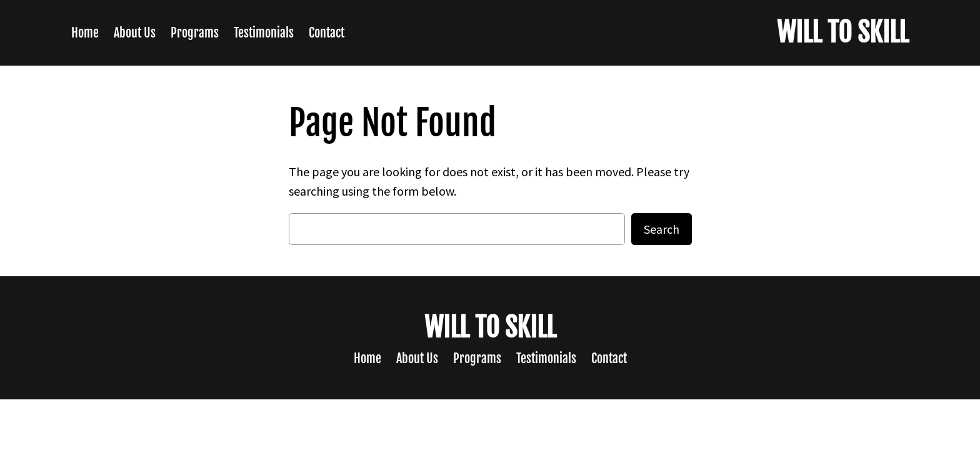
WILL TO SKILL (843, 32)
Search (662, 229)
